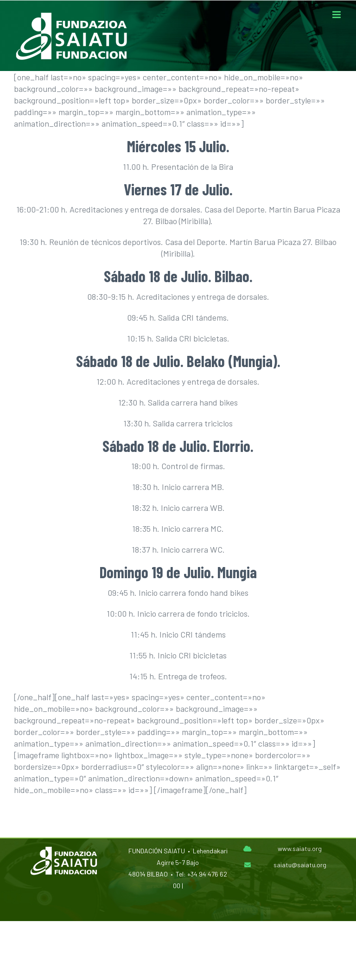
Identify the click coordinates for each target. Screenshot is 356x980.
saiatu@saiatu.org (300, 865)
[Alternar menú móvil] (337, 15)
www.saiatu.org (300, 848)
